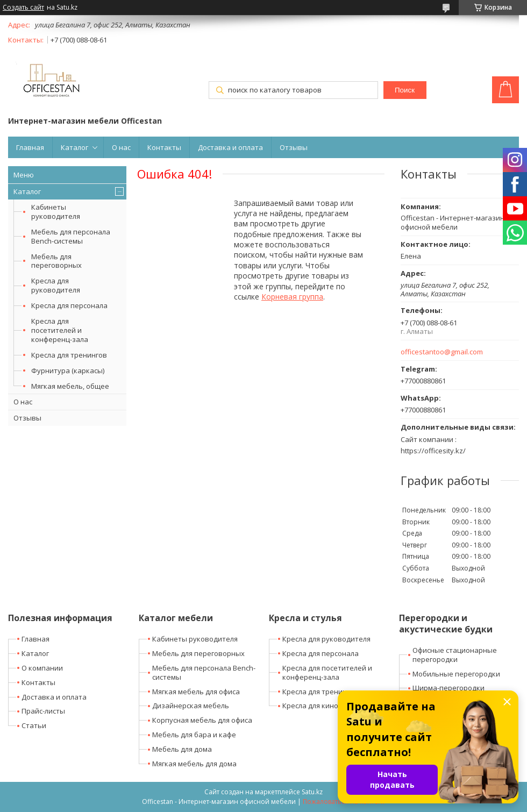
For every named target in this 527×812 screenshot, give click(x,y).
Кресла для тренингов (69, 355)
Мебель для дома (182, 749)
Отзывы (294, 147)
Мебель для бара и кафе (194, 735)
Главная (30, 147)
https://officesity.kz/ (433, 451)
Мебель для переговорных (56, 261)
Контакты (164, 147)
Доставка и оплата (230, 147)
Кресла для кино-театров (326, 706)
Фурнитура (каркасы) (68, 371)
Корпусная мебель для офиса (202, 720)
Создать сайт (23, 8)
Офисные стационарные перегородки (455, 655)
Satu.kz (312, 792)
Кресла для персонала (69, 305)
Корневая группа (292, 297)
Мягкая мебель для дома (194, 764)
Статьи (34, 725)
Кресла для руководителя (56, 285)
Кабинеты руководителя (56, 212)
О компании (42, 668)
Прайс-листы (43, 711)
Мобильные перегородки (456, 674)
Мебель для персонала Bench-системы (71, 236)
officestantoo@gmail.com (442, 352)
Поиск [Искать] (405, 90)
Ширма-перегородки (448, 688)
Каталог (74, 147)
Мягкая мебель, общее (70, 386)
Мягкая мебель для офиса (196, 692)
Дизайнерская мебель (191, 706)
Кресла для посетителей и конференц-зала (60, 330)
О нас (121, 147)
